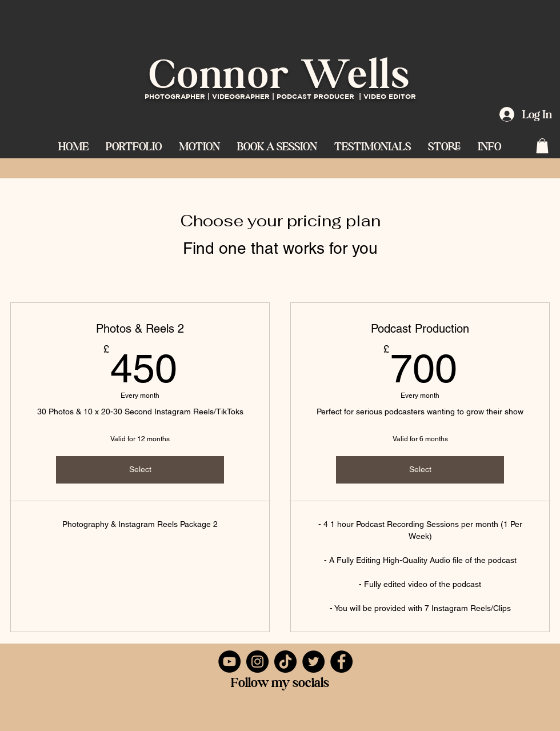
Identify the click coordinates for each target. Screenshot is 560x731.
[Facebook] (341, 662)
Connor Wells (280, 74)
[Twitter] (313, 662)
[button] (199, 145)
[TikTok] (285, 662)
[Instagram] (257, 662)
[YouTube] (229, 662)
